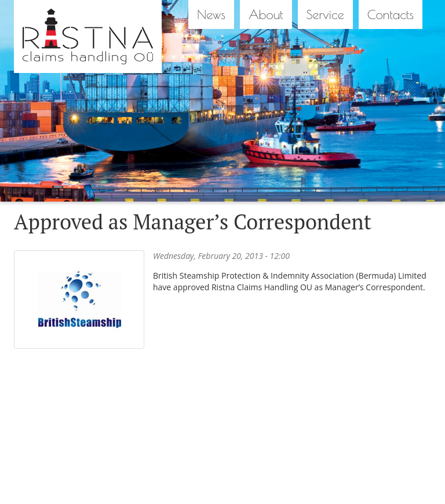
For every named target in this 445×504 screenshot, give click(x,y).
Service (325, 14)
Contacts (391, 14)
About (266, 14)
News (211, 14)
